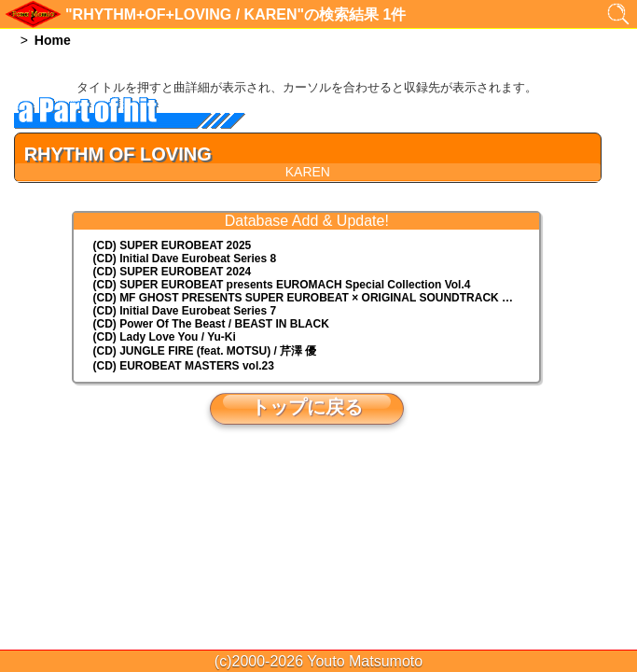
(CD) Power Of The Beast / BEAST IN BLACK (210, 324)
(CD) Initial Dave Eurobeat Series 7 (184, 311)
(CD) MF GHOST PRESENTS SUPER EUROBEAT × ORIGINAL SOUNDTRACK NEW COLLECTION (316, 298)
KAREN (308, 172)
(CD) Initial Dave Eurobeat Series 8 (184, 259)
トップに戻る (307, 407)
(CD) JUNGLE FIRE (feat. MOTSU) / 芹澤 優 (204, 351)
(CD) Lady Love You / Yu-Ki (164, 337)
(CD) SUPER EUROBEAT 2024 (172, 272)
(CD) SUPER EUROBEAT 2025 (172, 245)
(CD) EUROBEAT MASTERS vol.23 (183, 366)
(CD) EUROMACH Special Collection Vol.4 (281, 285)
